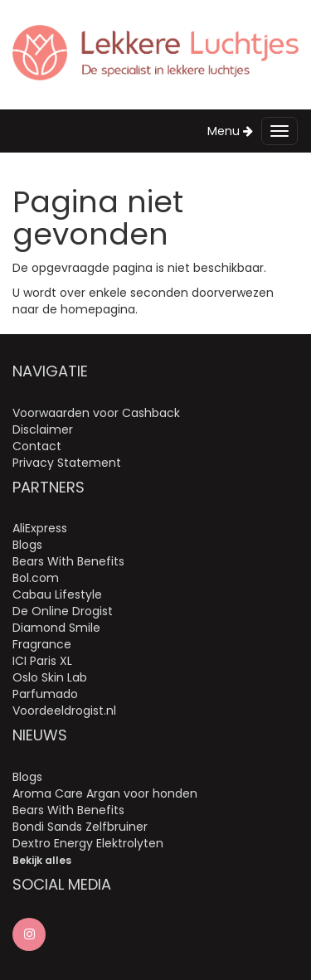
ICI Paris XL (42, 661)
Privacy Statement (67, 463)
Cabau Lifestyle (57, 594)
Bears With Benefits (68, 561)
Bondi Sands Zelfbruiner (80, 827)
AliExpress (40, 528)
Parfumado (45, 694)
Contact (37, 446)
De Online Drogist (63, 611)
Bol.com (36, 578)
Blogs (27, 545)
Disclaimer (43, 429)
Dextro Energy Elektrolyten (88, 843)
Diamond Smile (56, 628)
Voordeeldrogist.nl (64, 711)
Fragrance (42, 644)
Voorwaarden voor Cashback (96, 413)
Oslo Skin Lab (50, 677)
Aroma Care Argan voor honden (105, 793)
